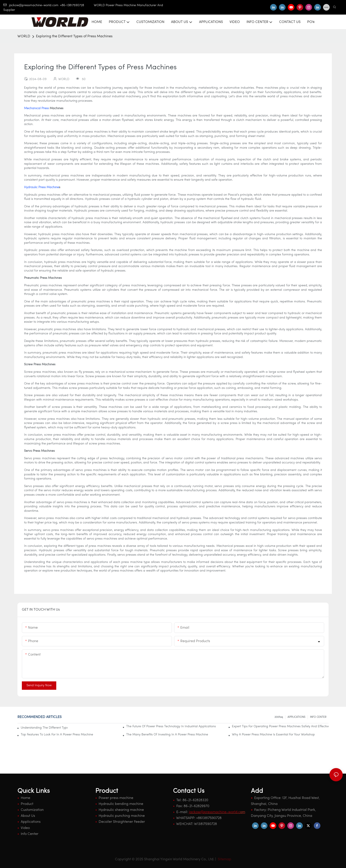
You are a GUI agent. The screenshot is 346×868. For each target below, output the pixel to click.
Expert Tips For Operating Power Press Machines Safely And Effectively (280, 726)
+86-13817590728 (77, 5)
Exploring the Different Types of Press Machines (74, 36)
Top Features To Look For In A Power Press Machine (57, 735)
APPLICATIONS (296, 717)
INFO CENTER (318, 717)
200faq (279, 717)
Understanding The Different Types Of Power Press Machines (44, 728)
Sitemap (224, 859)
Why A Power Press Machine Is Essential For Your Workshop (273, 735)
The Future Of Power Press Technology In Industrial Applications (171, 726)
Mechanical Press (36, 108)
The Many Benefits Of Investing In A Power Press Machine (167, 735)
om (217, 812)
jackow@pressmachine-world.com (31, 5)
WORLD (24, 36)
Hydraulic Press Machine (41, 187)
